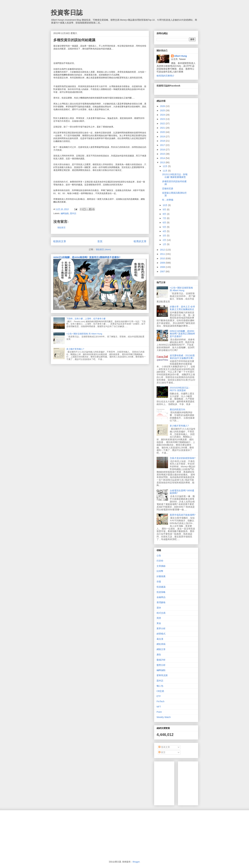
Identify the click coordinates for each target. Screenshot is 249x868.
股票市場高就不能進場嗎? (183, 515)
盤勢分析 (161, 665)
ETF (159, 696)
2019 (163, 137)
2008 (163, 267)
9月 (165, 209)
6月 (165, 223)
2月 (165, 240)
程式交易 (161, 613)
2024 (163, 115)
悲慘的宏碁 (168, 189)
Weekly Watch (164, 717)
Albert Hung (181, 56)
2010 (163, 258)
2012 (163, 250)
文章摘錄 (161, 566)
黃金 (159, 623)
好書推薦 (161, 576)
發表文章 (164, 747)
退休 (159, 608)
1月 (165, 244)
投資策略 (161, 592)
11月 (165, 171)
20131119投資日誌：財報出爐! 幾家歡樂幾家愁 (175, 176)
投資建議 (161, 587)
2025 (163, 110)
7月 (165, 218)
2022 (163, 124)
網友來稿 (161, 644)
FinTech (160, 701)
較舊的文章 (140, 241)
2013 (163, 162)
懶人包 (160, 686)
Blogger (136, 862)
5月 (165, 227)
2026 (163, 106)
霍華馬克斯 (162, 675)
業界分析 (161, 628)
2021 (163, 128)
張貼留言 (61, 228)
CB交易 (160, 691)
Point (159, 712)
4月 (165, 231)
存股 (159, 582)
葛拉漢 (160, 639)
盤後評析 (161, 660)
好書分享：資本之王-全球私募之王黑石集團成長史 (182, 308)
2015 (163, 154)
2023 (163, 119)
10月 (165, 205)
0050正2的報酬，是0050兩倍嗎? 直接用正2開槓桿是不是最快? (87, 257)
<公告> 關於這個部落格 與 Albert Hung (84, 334)
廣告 (159, 655)
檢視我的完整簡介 (165, 76)
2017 (163, 145)
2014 (163, 158)
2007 (163, 271)
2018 (163, 141)
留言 (162, 752)
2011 (163, 254)
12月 (165, 166)
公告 (159, 556)
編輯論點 (65, 213)
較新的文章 (60, 241)
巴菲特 (160, 561)
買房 (159, 618)
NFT (159, 707)
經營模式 (161, 634)
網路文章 (161, 649)
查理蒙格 (161, 602)
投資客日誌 (67, 13)
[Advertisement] (204, 782)
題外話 (73, 213)
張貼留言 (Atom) (103, 249)
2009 (163, 263)
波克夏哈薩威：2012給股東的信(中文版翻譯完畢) (182, 357)
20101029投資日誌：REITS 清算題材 (180, 389)
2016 (163, 150)
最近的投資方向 (178, 409)
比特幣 (160, 571)
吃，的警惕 (168, 200)
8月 (165, 214)
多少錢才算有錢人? (75, 349)
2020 (163, 132)
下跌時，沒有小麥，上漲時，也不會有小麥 (86, 319)
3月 (165, 236)
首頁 (100, 241)
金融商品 (161, 597)
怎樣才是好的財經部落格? (183, 458)
